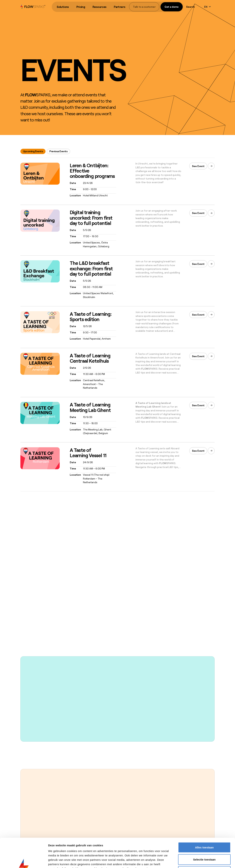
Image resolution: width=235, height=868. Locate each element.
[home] (33, 7)
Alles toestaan (204, 820)
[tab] (33, 151)
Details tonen (198, 861)
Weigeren (204, 844)
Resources (100, 7)
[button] (63, 7)
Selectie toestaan (204, 832)
